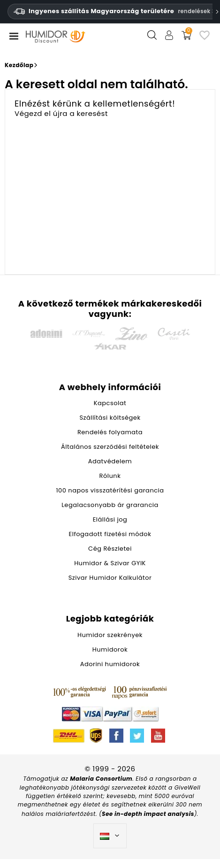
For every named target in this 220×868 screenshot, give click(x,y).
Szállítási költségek (110, 418)
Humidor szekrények (110, 635)
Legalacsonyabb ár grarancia (110, 505)
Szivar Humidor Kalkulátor (110, 578)
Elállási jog (110, 519)
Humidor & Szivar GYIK (110, 563)
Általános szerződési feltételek (110, 447)
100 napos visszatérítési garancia (110, 490)
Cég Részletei (110, 549)
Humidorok (110, 649)
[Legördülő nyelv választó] (110, 836)
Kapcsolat (110, 403)
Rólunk (110, 476)
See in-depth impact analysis (148, 814)
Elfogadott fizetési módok (110, 534)
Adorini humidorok (110, 664)
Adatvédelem (110, 461)
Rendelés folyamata (110, 432)
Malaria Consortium (101, 779)
